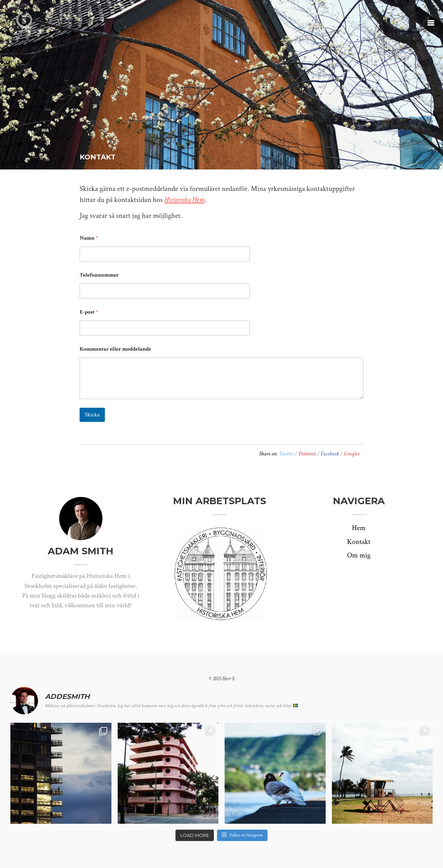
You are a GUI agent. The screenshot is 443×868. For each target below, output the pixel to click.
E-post (89, 312)
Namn (89, 238)
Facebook (331, 454)
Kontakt (359, 542)
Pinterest (308, 454)
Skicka (92, 415)
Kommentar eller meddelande (115, 349)
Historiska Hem (184, 200)
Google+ (352, 454)
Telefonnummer (99, 275)
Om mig (359, 555)
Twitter (287, 454)
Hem (359, 528)
